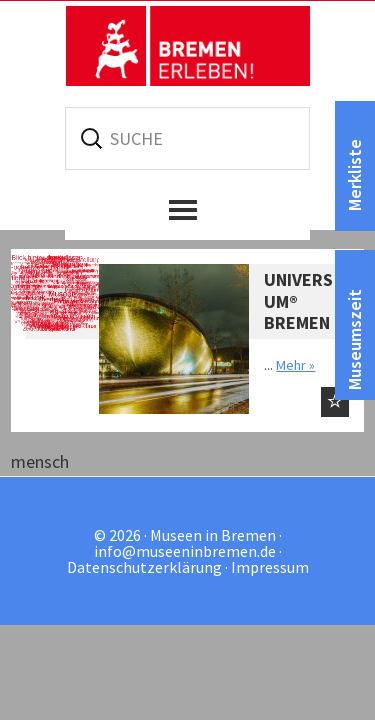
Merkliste (354, 175)
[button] (187, 210)
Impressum (270, 567)
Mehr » (295, 365)
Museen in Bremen (188, 46)
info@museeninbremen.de (185, 551)
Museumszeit (354, 339)
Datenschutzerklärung (144, 567)
